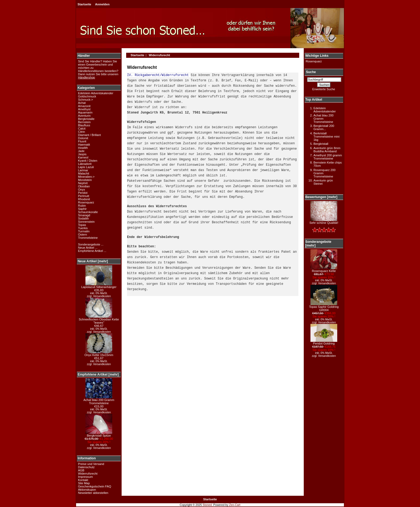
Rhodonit (84, 199)
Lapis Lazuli (86, 167)
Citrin (81, 132)
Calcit (82, 128)
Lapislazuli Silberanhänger (99, 286)
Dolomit (83, 138)
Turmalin (84, 231)
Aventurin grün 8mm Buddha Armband (327, 150)
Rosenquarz (86, 202)
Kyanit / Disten (88, 161)
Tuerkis (83, 228)
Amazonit (84, 106)
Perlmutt (84, 196)
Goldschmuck (87, 96)
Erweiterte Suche (324, 89)
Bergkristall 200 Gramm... (324, 127)
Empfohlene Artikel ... (92, 251)
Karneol (83, 157)
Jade (81, 151)
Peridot (83, 193)
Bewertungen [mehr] (321, 197)
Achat (82, 103)
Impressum (85, 477)
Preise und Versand (91, 464)
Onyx (81, 190)
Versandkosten (102, 296)
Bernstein (84, 122)
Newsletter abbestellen (93, 493)
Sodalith (83, 218)
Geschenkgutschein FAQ (95, 486)
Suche (311, 72)
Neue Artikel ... (88, 248)
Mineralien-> (86, 177)
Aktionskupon (87, 490)
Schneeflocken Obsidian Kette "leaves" (99, 320)
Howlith (83, 148)
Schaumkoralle (88, 212)
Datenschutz (86, 467)
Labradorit (85, 164)
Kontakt (83, 480)
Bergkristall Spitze (99, 434)
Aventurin (84, 116)
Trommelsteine (88, 238)
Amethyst (84, 109)
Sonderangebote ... (91, 244)
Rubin (82, 206)
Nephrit (83, 183)
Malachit (84, 173)
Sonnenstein (86, 222)
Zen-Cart (235, 505)
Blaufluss (84, 125)
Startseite (85, 4)
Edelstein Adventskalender (96, 93)
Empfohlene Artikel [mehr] (98, 374)
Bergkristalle (86, 119)
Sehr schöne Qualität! (324, 221)
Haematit (84, 145)
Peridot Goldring (324, 342)
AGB (81, 470)
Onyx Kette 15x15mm (99, 354)
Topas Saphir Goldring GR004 (324, 307)
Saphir (82, 209)
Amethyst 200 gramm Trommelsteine (328, 157)
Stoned (207, 505)
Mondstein (85, 180)
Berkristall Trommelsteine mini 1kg (326, 137)
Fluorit (82, 141)
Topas (82, 225)
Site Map (84, 483)
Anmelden (102, 4)
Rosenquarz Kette (324, 270)
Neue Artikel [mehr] (93, 261)
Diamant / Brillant (89, 135)
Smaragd (84, 215)
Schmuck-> (85, 100)
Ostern (82, 234)
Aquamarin (85, 112)
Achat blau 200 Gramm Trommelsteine (99, 400)
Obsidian (84, 186)
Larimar (83, 170)
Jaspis (82, 154)
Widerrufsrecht (88, 474)
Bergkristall (321, 144)
